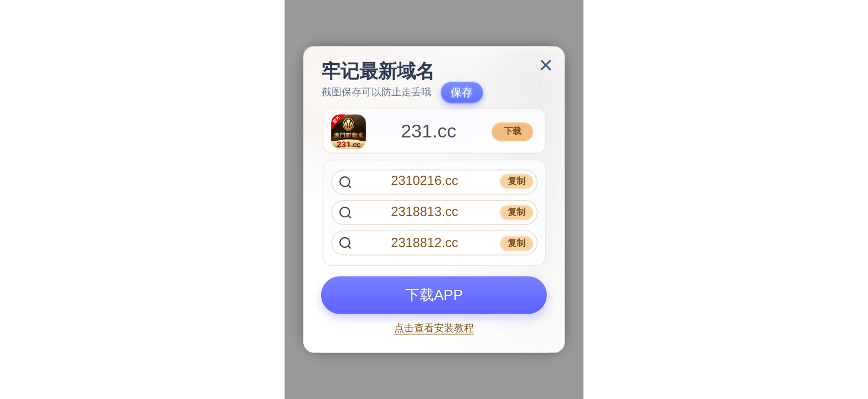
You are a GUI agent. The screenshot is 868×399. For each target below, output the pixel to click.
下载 (513, 131)
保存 (462, 93)
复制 (516, 181)
